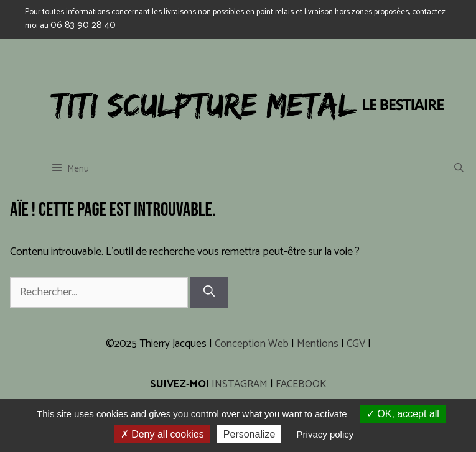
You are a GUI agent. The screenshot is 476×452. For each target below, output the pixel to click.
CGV (356, 344)
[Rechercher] (209, 293)
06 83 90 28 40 (83, 25)
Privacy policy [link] (325, 434)
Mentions (318, 344)
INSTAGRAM (240, 384)
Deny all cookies (162, 434)
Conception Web (252, 344)
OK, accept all (403, 414)
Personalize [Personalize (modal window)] (250, 434)
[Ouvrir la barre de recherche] (459, 169)
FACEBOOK (301, 384)
